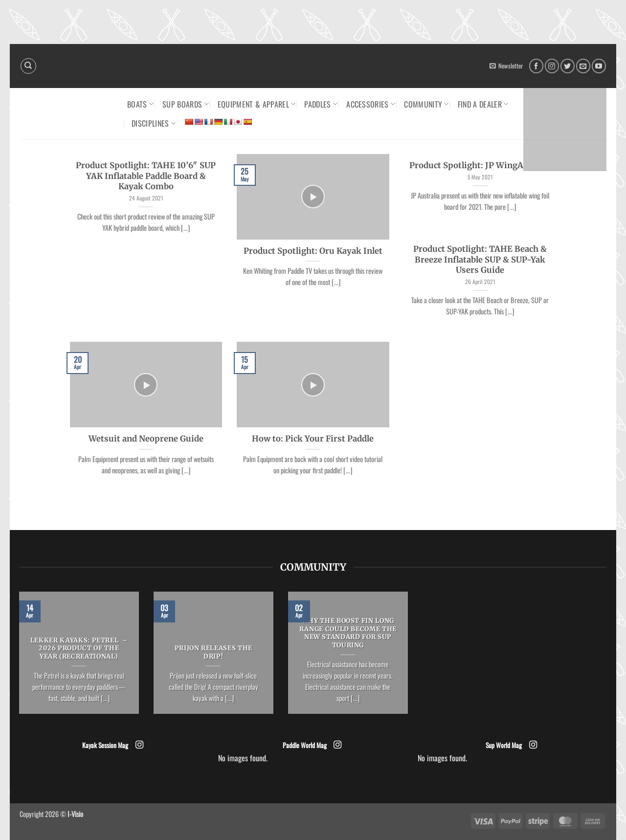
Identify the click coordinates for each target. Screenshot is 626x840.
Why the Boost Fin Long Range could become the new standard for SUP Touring (348, 633)
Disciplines (154, 123)
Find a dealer (483, 104)
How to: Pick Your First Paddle (313, 439)
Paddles (321, 104)
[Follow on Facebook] (536, 66)
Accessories (371, 104)
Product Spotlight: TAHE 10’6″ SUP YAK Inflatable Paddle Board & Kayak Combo (146, 176)
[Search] (28, 66)
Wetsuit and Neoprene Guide (146, 439)
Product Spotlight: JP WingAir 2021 (480, 166)
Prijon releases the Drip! (213, 652)
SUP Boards (186, 104)
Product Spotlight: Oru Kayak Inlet (313, 251)
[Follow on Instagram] (552, 66)
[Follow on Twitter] (568, 66)
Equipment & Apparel (257, 104)
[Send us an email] (583, 66)
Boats (140, 104)
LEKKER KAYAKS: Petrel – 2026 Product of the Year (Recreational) (79, 649)
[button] (506, 66)
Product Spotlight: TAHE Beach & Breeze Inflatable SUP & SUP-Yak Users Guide (480, 260)
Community (426, 104)
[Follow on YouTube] (599, 66)
